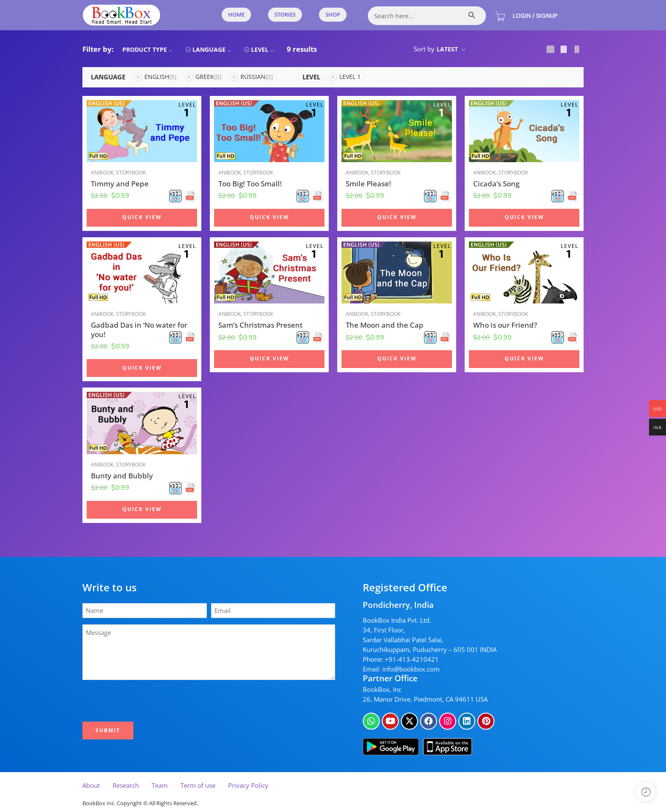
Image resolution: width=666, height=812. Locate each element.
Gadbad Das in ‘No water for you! (139, 330)
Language (213, 49)
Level (264, 49)
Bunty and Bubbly (122, 476)
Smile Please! (368, 184)
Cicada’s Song (496, 184)
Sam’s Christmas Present (260, 325)
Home (236, 14)
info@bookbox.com (411, 669)
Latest (447, 49)
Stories (285, 14)
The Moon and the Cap (385, 325)
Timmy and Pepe (120, 184)
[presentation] (149, 701)
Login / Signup (535, 16)
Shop (333, 14)
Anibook (102, 173)
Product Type (148, 49)
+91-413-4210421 (412, 659)
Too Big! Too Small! (250, 184)
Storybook (131, 173)
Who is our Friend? (505, 325)
